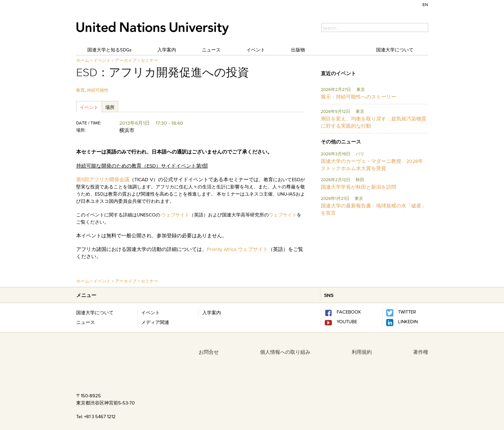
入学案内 (167, 50)
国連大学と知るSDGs (109, 50)
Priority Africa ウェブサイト (237, 249)
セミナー (149, 60)
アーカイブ (126, 60)
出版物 (298, 50)
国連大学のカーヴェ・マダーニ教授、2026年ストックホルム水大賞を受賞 (372, 165)
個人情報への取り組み (285, 352)
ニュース (211, 50)
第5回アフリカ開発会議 (103, 179)
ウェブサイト (175, 215)
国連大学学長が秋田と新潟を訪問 (359, 187)
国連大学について (395, 50)
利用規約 (362, 352)
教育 (80, 90)
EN (425, 4)
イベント (256, 50)
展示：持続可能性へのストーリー (359, 97)
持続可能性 (98, 90)
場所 (110, 107)
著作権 (421, 352)
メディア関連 (155, 322)
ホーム (83, 60)
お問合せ (209, 352)
